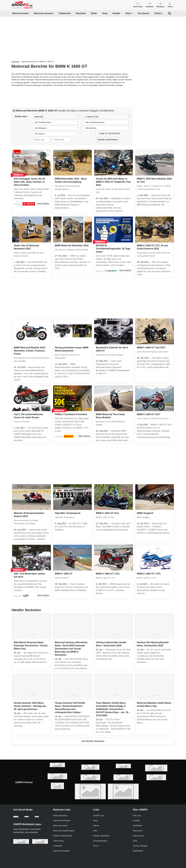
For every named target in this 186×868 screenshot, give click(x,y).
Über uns (137, 815)
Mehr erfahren (43, 203)
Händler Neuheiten (101, 836)
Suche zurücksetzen (108, 140)
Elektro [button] (158, 13)
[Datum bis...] (62, 140)
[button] (171, 5)
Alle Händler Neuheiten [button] (93, 741)
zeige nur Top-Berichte (110, 133)
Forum (96, 846)
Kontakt (136, 820)
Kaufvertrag (58, 841)
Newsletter (138, 825)
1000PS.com (99, 815)
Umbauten (58, 846)
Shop (105, 13)
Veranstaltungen (100, 841)
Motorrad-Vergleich (62, 851)
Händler (116, 13)
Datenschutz (138, 836)
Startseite (15, 62)
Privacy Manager (140, 846)
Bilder (94, 13)
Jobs (95, 831)
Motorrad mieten (60, 825)
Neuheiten (81, 13)
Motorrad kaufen (21, 13)
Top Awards (144, 13)
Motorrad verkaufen (44, 13)
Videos (96, 825)
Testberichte (65, 13)
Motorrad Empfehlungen (64, 831)
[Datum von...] (41, 140)
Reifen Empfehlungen (63, 836)
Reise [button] (128, 13)
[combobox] (57, 117)
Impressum (138, 831)
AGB (135, 841)
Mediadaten (138, 851)
